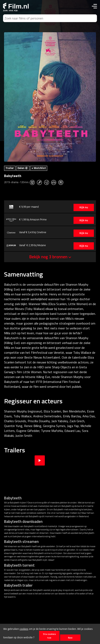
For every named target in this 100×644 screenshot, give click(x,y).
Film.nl (16, 6)
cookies (24, 629)
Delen (23, 168)
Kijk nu (84, 207)
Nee (70, 638)
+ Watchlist (39, 168)
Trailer (10, 168)
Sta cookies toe (49, 636)
